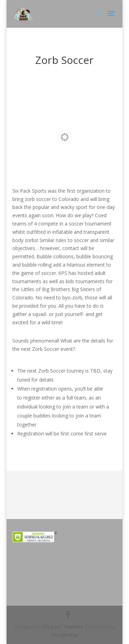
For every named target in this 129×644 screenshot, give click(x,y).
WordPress (65, 635)
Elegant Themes (63, 627)
